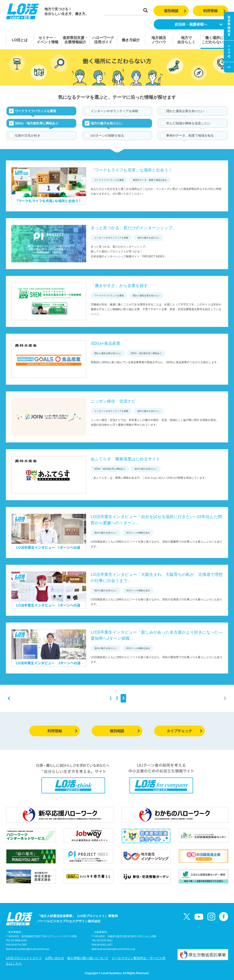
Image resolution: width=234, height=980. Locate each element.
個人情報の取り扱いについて (88, 958)
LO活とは (20, 40)
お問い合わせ (55, 958)
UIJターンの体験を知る (107, 135)
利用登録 (214, 11)
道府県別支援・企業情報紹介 (75, 40)
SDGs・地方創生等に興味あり (37, 123)
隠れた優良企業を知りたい (185, 111)
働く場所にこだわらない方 (214, 40)
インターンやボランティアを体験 (115, 111)
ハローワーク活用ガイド (103, 40)
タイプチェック (184, 731)
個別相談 (175, 11)
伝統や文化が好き (28, 135)
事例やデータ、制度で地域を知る (190, 135)
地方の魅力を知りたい (107, 123)
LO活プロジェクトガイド (24, 958)
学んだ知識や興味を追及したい (188, 123)
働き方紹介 (131, 40)
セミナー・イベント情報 (48, 40)
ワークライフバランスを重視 (36, 111)
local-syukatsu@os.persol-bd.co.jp (30, 949)
